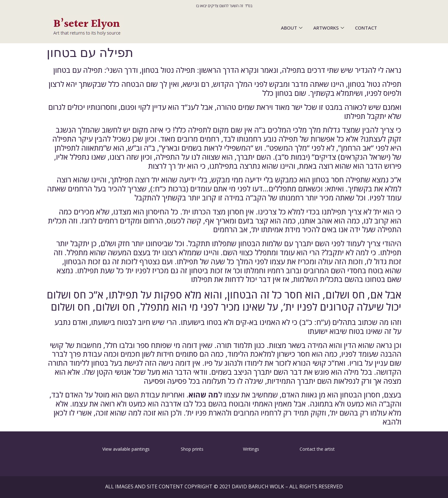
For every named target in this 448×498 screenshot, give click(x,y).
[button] (68, 449)
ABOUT (292, 28)
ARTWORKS (329, 28)
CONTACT (366, 28)
